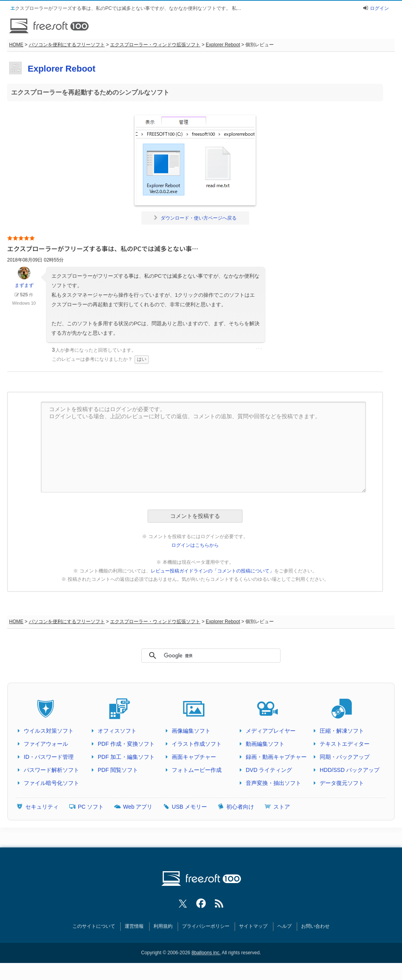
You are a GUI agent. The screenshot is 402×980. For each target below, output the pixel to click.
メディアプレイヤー (271, 731)
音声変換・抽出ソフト (273, 783)
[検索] (207, 656)
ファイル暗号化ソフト (51, 783)
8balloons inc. (206, 953)
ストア (282, 807)
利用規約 (163, 926)
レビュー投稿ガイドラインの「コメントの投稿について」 (212, 571)
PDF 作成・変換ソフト (126, 744)
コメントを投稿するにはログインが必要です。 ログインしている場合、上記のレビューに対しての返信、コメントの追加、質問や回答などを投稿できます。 (203, 447)
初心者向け (240, 807)
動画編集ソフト (265, 744)
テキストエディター (345, 744)
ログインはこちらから (195, 545)
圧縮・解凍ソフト (342, 731)
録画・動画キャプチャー (276, 757)
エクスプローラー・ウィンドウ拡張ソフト (155, 45)
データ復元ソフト (342, 783)
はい (142, 359)
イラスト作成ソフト (197, 744)
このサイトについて (94, 926)
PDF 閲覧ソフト (118, 770)
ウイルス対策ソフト (49, 731)
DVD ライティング (269, 770)
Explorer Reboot (223, 45)
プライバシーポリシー (206, 926)
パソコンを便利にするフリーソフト (67, 45)
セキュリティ (42, 807)
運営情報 (134, 926)
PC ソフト (91, 807)
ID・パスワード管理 (49, 757)
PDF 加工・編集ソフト (126, 757)
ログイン (379, 8)
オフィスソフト (117, 731)
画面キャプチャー (194, 757)
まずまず (24, 277)
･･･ (259, 349)
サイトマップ (253, 926)
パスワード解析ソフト (51, 770)
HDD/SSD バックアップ (350, 770)
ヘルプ (284, 926)
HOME (16, 45)
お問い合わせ (315, 926)
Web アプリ (138, 807)
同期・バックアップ (345, 757)
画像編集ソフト (191, 731)
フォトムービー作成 (197, 770)
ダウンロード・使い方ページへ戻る (195, 218)
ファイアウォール (46, 744)
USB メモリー (189, 807)
